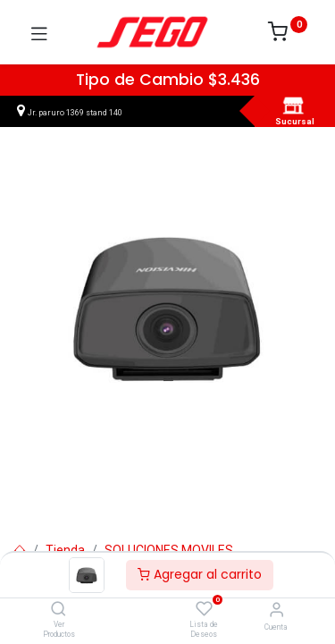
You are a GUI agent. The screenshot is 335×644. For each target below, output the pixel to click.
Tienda (65, 550)
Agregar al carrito (200, 574)
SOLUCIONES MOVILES (169, 550)
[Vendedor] (276, 610)
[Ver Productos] (59, 610)
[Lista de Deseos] (204, 609)
